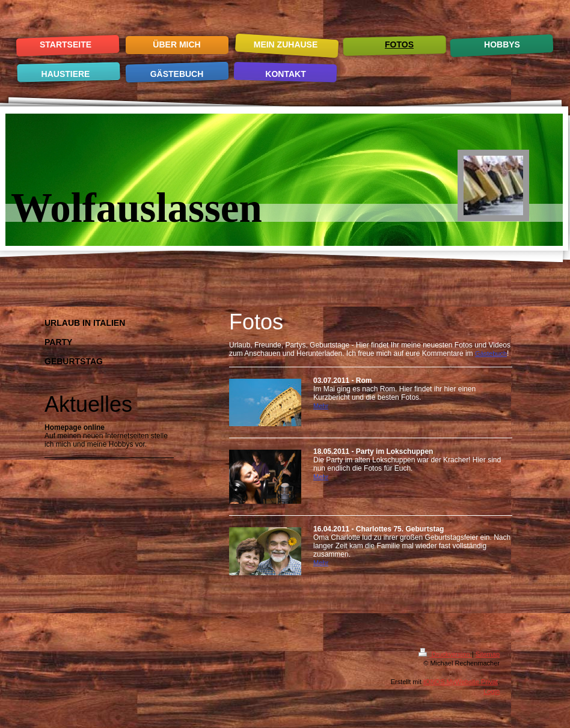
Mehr (321, 406)
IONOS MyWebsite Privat (461, 682)
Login (492, 691)
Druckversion (445, 654)
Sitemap (488, 654)
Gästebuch (491, 353)
